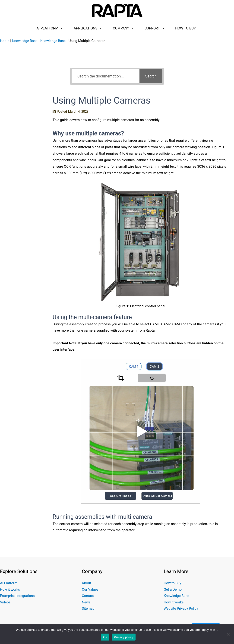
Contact (88, 599)
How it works (10, 592)
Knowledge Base (177, 599)
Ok (105, 637)
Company (121, 28)
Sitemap (88, 612)
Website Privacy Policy (181, 612)
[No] (228, 634)
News (86, 605)
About (86, 586)
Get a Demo (173, 592)
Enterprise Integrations (17, 599)
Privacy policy (124, 637)
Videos (5, 605)
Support (157, 28)
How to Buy (193, 28)
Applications (80, 28)
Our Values (90, 592)
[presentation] (47, 28)
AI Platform (36, 28)
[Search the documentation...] (106, 79)
